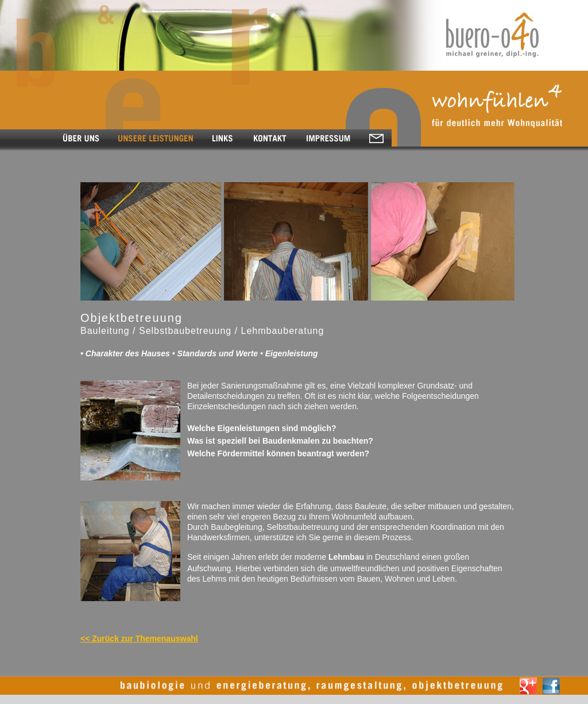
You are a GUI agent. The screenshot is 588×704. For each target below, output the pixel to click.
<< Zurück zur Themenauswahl (139, 638)
